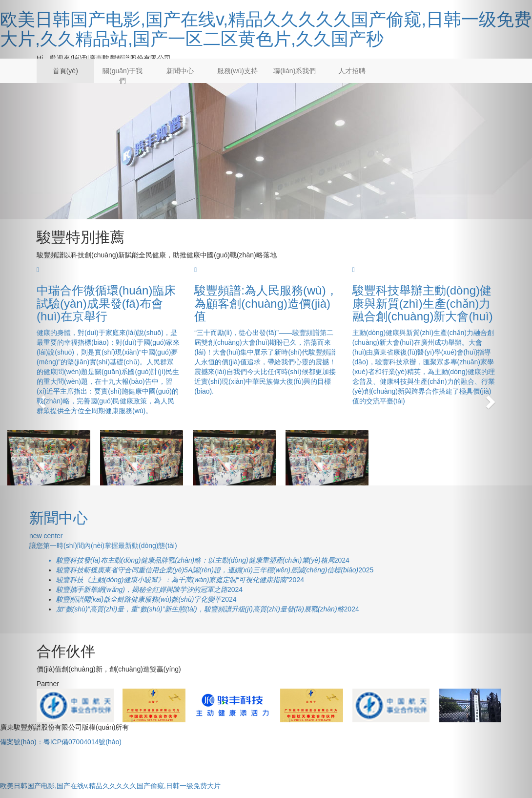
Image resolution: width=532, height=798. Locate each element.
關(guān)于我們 (123, 76)
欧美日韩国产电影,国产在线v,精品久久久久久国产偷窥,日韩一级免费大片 (110, 786)
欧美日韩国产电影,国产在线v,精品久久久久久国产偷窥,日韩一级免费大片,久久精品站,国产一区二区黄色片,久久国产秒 (266, 29)
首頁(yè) (65, 71)
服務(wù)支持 (237, 71)
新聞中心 (180, 71)
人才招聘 (352, 71)
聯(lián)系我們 (295, 71)
